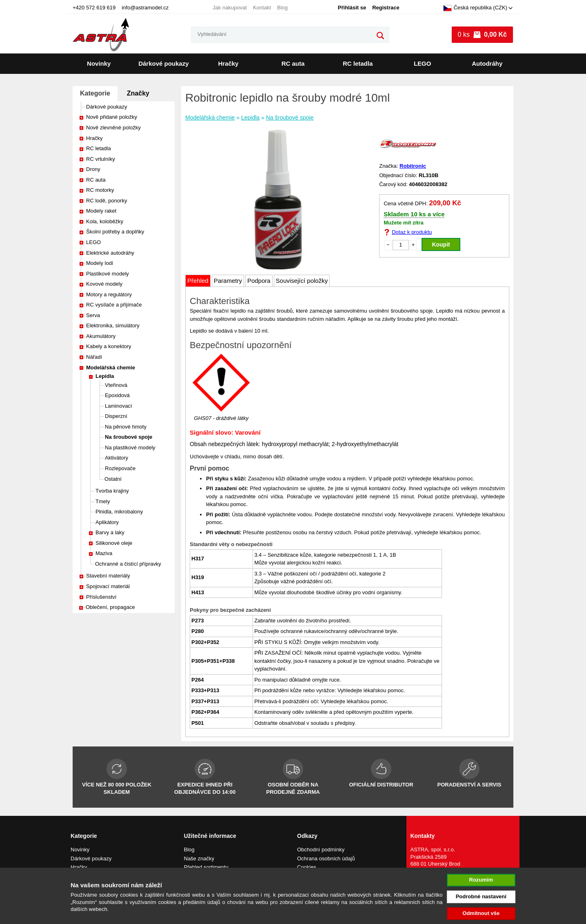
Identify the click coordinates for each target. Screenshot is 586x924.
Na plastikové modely (130, 448)
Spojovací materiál (108, 586)
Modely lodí (100, 263)
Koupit (441, 244)
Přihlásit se (352, 8)
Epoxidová (117, 395)
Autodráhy (487, 63)
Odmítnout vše (481, 913)
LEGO (423, 63)
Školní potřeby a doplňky (115, 232)
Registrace (386, 8)
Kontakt (262, 8)
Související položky (302, 281)
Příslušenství (101, 597)
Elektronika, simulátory (113, 325)
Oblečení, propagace (110, 607)
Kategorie (95, 93)
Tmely (103, 501)
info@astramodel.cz (145, 8)
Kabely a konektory (109, 346)
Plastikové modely (108, 274)
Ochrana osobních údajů (326, 858)
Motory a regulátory (109, 294)
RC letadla (358, 63)
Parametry (228, 281)
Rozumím (481, 880)
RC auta (293, 63)
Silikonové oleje (114, 543)
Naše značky (199, 858)
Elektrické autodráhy (110, 253)
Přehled (198, 281)
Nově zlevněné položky (113, 128)
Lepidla (105, 376)
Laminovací (118, 406)
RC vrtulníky (101, 159)
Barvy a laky (110, 532)
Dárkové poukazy (163, 63)
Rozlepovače (120, 468)
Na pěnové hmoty (126, 427)
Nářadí (94, 357)
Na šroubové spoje (129, 437)
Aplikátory (107, 522)
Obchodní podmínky (321, 850)
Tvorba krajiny (112, 491)
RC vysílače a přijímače (114, 305)
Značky (138, 93)
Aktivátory (117, 458)
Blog (282, 8)
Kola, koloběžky (105, 221)
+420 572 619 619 (94, 8)
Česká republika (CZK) (475, 8)
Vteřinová (116, 385)
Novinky (99, 63)
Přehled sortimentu (206, 867)
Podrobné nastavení (481, 896)
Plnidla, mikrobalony (119, 512)
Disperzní (116, 416)
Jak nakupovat (230, 8)
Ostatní (113, 479)
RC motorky (100, 190)
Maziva (104, 553)
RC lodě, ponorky (107, 201)
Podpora (259, 281)
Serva (93, 315)
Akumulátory (101, 336)
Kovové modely (104, 284)
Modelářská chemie (111, 368)
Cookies (307, 867)
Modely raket (101, 211)
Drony (93, 169)
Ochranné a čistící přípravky (128, 564)
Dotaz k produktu (412, 232)
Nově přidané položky (112, 117)
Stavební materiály (108, 576)
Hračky (228, 63)
